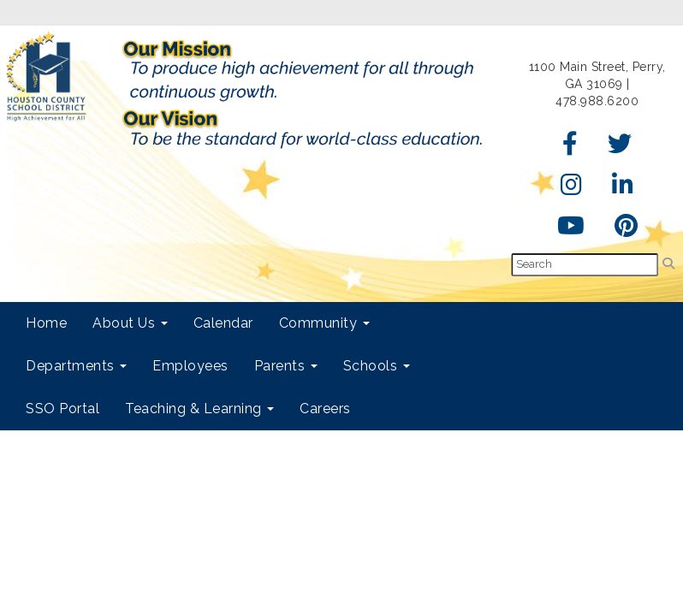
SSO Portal (62, 409)
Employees (190, 366)
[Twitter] (620, 148)
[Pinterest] (627, 230)
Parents (286, 366)
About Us (130, 323)
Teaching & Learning (199, 409)
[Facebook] (570, 148)
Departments (76, 366)
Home (46, 323)
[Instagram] (572, 189)
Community (324, 323)
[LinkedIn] (623, 189)
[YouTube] (571, 230)
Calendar (223, 323)
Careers (325, 409)
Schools (377, 366)
